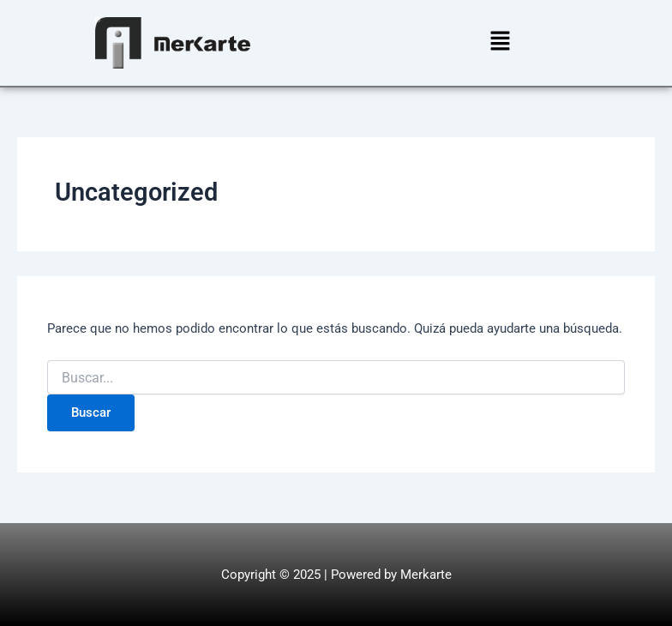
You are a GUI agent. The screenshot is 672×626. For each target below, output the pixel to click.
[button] (500, 43)
